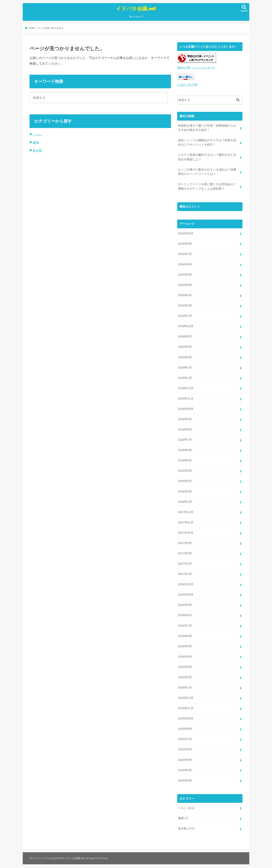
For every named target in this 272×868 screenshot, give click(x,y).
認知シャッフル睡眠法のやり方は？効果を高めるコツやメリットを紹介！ (207, 142)
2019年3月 (185, 356)
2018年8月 (185, 428)
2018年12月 (186, 387)
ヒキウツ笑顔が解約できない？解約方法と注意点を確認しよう (207, 157)
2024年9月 (185, 243)
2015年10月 (186, 716)
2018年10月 (186, 407)
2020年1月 (185, 315)
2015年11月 (186, 706)
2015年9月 (185, 726)
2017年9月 (185, 541)
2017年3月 (185, 552)
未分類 (37, 150)
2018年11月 (186, 397)
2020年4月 (185, 284)
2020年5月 (185, 274)
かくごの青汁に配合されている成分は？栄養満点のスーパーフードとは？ (207, 171)
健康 (36, 142)
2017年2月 (185, 562)
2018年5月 (185, 459)
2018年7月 (185, 438)
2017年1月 (185, 572)
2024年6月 (185, 264)
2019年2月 (185, 366)
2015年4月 (185, 767)
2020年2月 (185, 305)
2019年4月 (185, 346)
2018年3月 (185, 479)
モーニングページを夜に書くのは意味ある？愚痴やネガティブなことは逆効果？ (207, 186)
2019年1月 (185, 377)
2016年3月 (185, 665)
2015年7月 (185, 737)
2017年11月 (186, 521)
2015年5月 (185, 757)
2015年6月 (185, 747)
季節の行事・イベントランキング (196, 67)
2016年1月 (185, 685)
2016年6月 (185, 634)
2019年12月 (186, 325)
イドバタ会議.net (136, 8)
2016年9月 (185, 603)
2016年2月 (185, 675)
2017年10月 (186, 531)
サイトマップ (136, 17)
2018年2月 (185, 490)
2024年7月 (185, 253)
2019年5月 (185, 335)
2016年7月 (185, 624)
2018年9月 (185, 418)
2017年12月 (186, 510)
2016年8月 (185, 613)
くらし (37, 134)
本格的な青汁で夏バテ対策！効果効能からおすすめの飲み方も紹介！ (207, 127)
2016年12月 (186, 582)
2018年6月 (185, 449)
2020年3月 (185, 294)
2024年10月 (186, 233)
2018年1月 (185, 500)
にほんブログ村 (187, 84)
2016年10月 (186, 593)
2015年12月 (186, 695)
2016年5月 (185, 644)
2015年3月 (185, 778)
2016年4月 (185, 654)
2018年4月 (185, 469)
